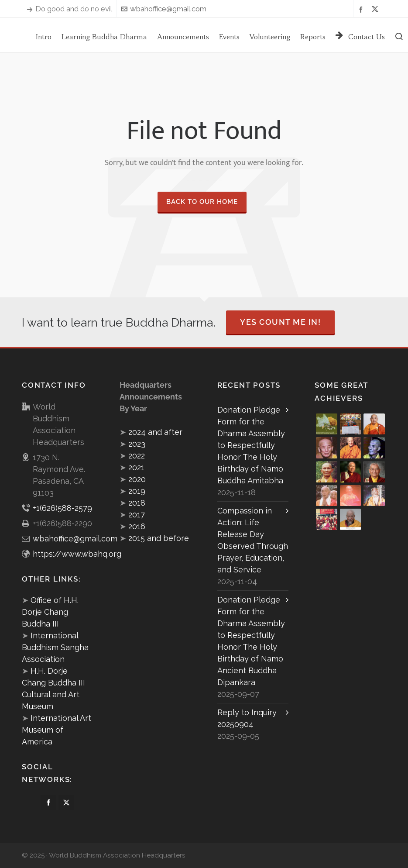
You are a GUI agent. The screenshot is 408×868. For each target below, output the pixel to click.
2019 (137, 491)
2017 (137, 515)
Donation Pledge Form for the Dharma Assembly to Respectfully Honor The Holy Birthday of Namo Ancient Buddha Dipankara (251, 641)
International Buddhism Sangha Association (55, 647)
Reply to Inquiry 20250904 (247, 718)
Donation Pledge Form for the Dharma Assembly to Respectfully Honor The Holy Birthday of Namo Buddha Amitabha (251, 445)
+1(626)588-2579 (62, 508)
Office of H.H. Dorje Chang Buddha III (50, 612)
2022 (137, 456)
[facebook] (362, 9)
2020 (137, 479)
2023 (137, 444)
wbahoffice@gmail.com (164, 9)
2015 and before (159, 538)
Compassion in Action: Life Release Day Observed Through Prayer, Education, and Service (253, 540)
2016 (137, 526)
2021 (136, 467)
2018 (137, 503)
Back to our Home (202, 202)
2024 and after (155, 432)
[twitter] (376, 9)
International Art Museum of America (57, 730)
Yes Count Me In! (280, 322)
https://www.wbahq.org (77, 554)
